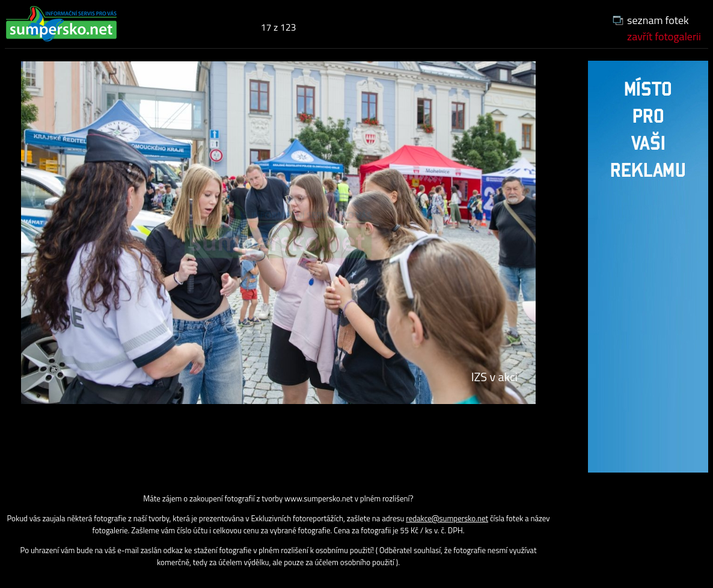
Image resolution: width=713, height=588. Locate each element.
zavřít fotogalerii (664, 36)
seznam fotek (658, 20)
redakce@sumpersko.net (447, 518)
